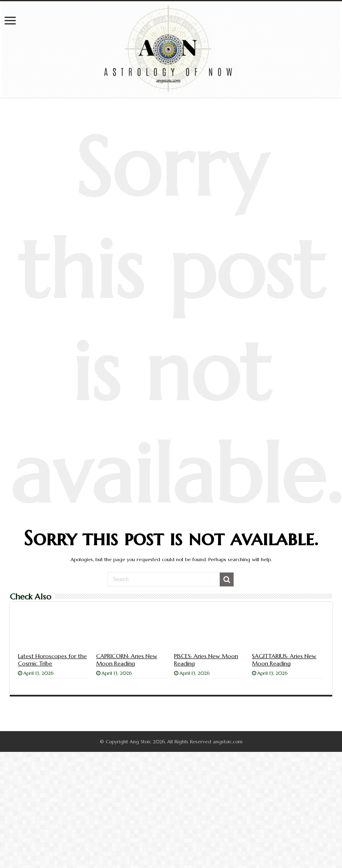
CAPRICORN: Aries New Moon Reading (127, 660)
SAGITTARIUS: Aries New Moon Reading (284, 660)
